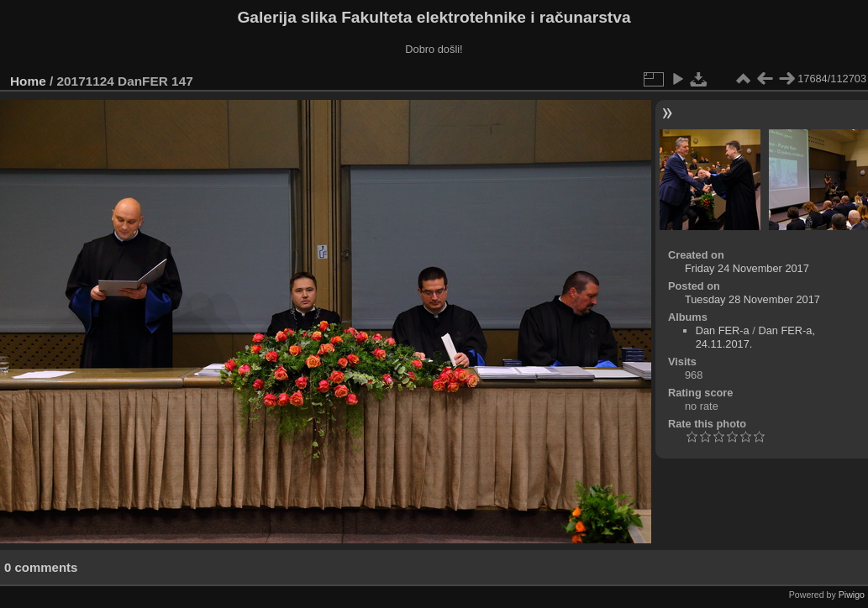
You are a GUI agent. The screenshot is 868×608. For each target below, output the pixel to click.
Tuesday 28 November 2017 (752, 299)
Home (28, 81)
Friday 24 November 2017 (747, 268)
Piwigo (852, 595)
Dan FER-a (723, 330)
